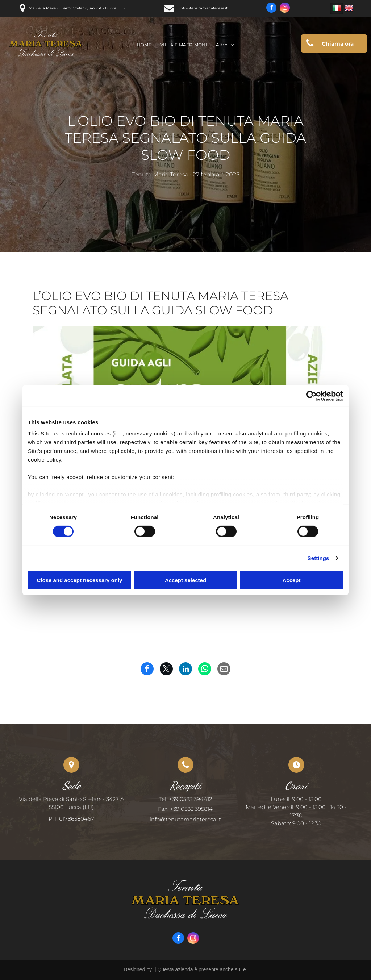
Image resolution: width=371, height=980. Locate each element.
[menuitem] (144, 45)
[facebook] (271, 9)
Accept (291, 580)
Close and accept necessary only (80, 580)
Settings (318, 558)
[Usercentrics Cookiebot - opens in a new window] (311, 396)
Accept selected (185, 580)
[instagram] (285, 9)
